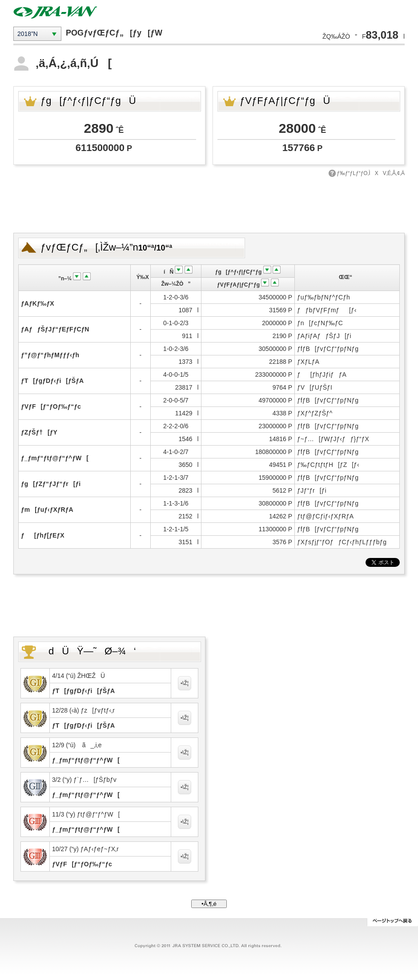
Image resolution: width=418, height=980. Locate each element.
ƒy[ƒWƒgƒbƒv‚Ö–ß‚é (392, 922)
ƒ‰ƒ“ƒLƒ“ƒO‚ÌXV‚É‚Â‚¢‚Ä (371, 173)
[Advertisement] (209, 204)
